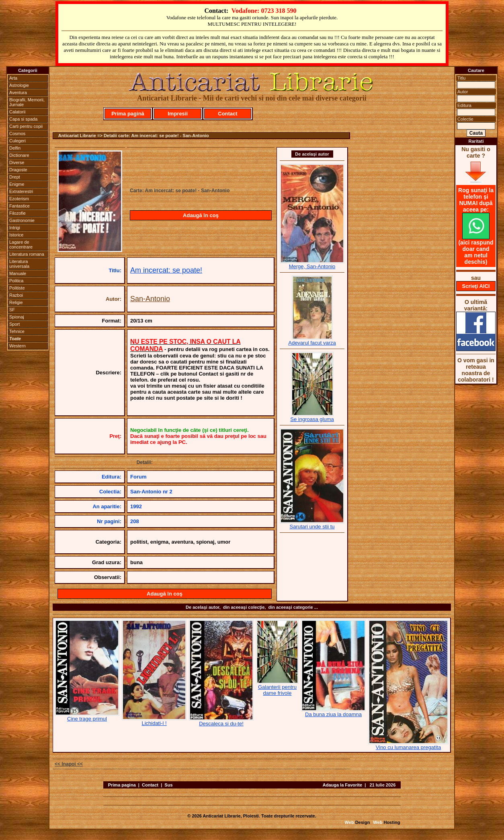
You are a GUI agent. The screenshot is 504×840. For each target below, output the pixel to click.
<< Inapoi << (69, 764)
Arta (13, 78)
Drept (15, 177)
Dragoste (18, 170)
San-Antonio (150, 299)
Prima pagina (122, 785)
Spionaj (17, 317)
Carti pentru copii (26, 126)
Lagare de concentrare (21, 244)
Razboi (16, 295)
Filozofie (17, 213)
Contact (227, 114)
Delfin (15, 148)
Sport (14, 324)
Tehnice (17, 331)
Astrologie (19, 85)
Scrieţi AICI (476, 286)
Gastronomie (22, 220)
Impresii (178, 114)
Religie (16, 302)
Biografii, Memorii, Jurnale (27, 102)
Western (17, 346)
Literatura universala (19, 264)
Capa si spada (23, 119)
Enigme (17, 184)
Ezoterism (19, 199)
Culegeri (17, 141)
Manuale (18, 273)
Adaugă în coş (201, 215)
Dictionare (19, 155)
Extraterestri (21, 191)
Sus (168, 785)
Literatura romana (27, 254)
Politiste (17, 288)
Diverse (17, 162)
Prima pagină (128, 114)
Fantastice (19, 206)
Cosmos (17, 133)
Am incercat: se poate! (166, 270)
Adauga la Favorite (342, 785)
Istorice (16, 235)
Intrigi (15, 228)
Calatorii (17, 112)
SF (12, 310)
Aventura (18, 92)
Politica (16, 281)
